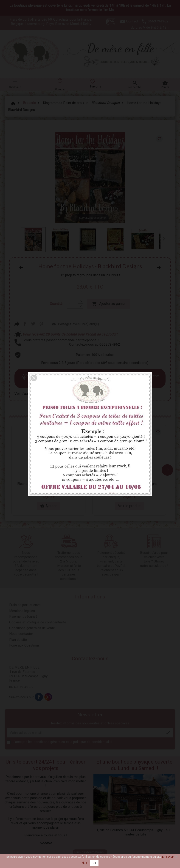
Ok (94, 863)
